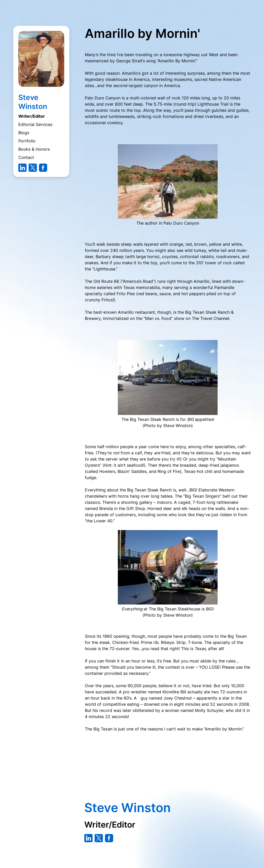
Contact (26, 157)
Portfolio (27, 141)
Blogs (24, 133)
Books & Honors (34, 149)
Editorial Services (35, 124)
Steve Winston (33, 102)
